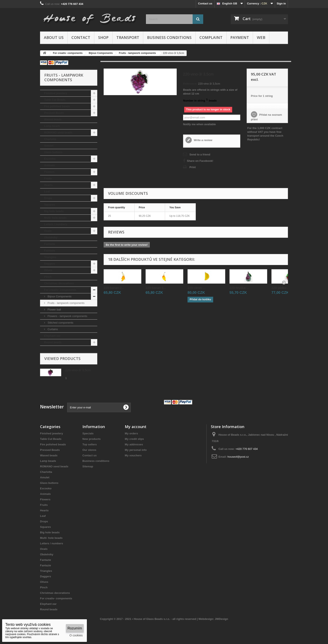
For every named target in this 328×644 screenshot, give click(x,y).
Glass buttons (53, 152)
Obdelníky (51, 237)
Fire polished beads (57, 106)
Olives (48, 270)
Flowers (49, 172)
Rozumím (75, 628)
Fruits (48, 178)
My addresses (134, 444)
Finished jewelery (56, 93)
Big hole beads (54, 211)
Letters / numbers (56, 224)
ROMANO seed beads (58, 133)
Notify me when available (199, 124)
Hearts (48, 185)
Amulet (49, 146)
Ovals (48, 231)
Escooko (50, 159)
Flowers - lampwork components (67, 316)
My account (136, 427)
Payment (240, 37)
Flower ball (54, 310)
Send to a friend (200, 154)
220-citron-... (196, 288)
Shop (103, 37)
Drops (48, 198)
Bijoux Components (59, 296)
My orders (131, 433)
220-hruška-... (239, 288)
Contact (81, 37)
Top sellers (90, 444)
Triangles (50, 257)
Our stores (89, 450)
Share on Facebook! (200, 161)
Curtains (52, 329)
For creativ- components (60, 290)
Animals (49, 165)
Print (193, 167)
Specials (88, 433)
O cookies (76, 635)
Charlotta (50, 139)
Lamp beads (52, 126)
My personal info (136, 450)
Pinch (48, 277)
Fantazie (50, 244)
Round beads (53, 342)
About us (54, 37)
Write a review (203, 140)
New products (92, 439)
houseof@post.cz (238, 457)
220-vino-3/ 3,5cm (78, 370)
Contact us (205, 3)
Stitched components (60, 323)
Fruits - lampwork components (66, 303)
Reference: (190, 84)
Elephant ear (52, 336)
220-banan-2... (114, 288)
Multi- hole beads (55, 218)
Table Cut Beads (55, 100)
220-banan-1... (156, 288)
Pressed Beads (54, 113)
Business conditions (169, 37)
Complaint (211, 37)
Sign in (281, 3)
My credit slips (134, 439)
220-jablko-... (281, 288)
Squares (49, 205)
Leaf (47, 192)
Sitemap (88, 466)
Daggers (50, 264)
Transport (128, 37)
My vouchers (133, 455)
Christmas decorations (59, 283)
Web (261, 37)
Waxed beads (53, 119)
